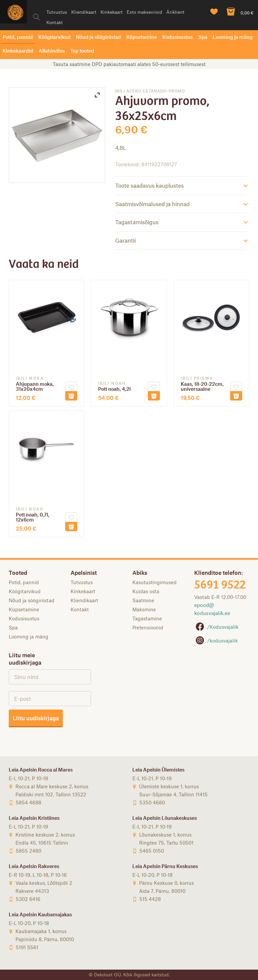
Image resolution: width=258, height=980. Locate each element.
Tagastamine (147, 618)
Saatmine (143, 600)
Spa (203, 37)
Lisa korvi (71, 396)
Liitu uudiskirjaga (36, 718)
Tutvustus (57, 12)
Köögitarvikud (54, 37)
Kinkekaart (112, 12)
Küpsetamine (142, 37)
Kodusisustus (178, 37)
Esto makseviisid (144, 12)
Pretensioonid (148, 627)
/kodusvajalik (216, 640)
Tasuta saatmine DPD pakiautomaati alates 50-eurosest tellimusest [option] (129, 64)
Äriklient (175, 12)
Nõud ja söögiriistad (98, 37)
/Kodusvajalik (216, 627)
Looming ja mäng (233, 37)
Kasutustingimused (155, 582)
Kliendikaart (84, 12)
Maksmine (144, 609)
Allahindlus (52, 51)
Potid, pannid (18, 37)
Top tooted (82, 51)
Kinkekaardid (18, 51)
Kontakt (55, 22)
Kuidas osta (146, 591)
